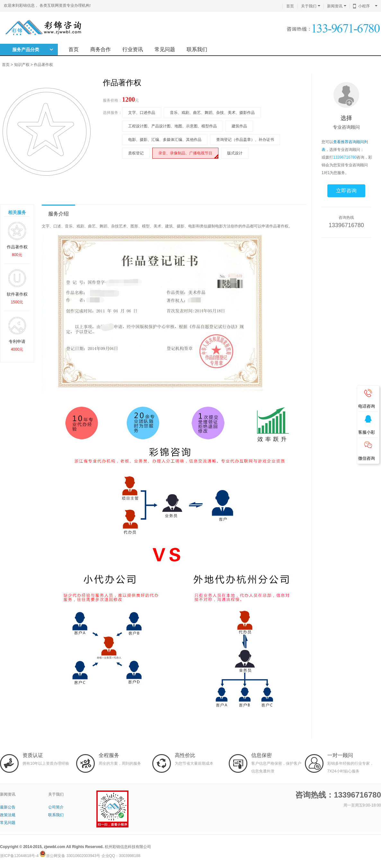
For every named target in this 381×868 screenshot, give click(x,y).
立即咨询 (346, 191)
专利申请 (17, 334)
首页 (290, 6)
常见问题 (165, 49)
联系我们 (197, 49)
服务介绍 (58, 214)
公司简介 (56, 807)
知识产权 (22, 65)
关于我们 (311, 6)
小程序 (368, 6)
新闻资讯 (337, 6)
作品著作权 (43, 65)
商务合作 (101, 49)
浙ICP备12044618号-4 (19, 856)
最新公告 (8, 807)
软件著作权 (17, 286)
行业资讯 (133, 49)
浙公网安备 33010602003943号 (70, 856)
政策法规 (8, 815)
